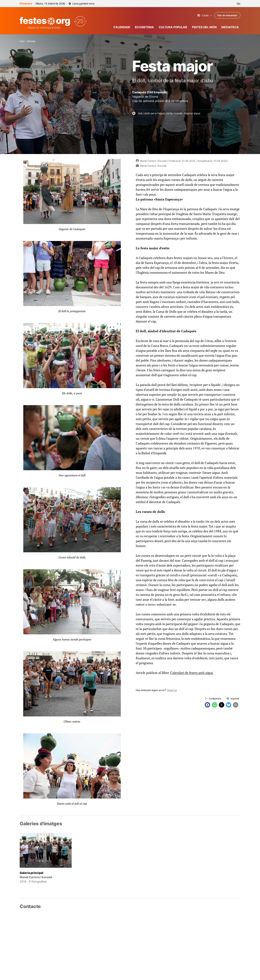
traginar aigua (192, 113)
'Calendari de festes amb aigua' (192, 673)
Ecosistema (144, 27)
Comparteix (215, 699)
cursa (169, 113)
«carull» (178, 113)
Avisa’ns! (172, 690)
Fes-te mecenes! (227, 15)
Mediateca (230, 27)
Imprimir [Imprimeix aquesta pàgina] (235, 699)
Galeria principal (32, 873)
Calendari (122, 27)
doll (140, 113)
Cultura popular (173, 27)
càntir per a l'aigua (154, 113)
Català (205, 15)
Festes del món (204, 27)
